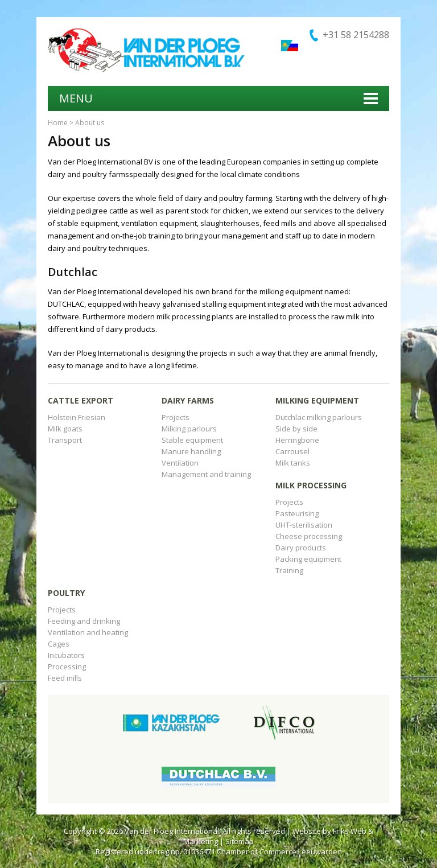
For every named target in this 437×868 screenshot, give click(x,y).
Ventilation (180, 463)
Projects (176, 417)
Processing (67, 667)
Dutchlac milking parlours (319, 417)
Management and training (206, 474)
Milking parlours (189, 429)
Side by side (296, 429)
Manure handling (191, 451)
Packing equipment (308, 559)
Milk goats (65, 429)
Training (289, 570)
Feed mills (65, 678)
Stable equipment (192, 440)
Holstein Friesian (77, 417)
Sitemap (240, 841)
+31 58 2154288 (356, 35)
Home (58, 123)
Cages (59, 644)
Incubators (66, 655)
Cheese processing (309, 536)
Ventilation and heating (88, 632)
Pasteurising (297, 513)
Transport (65, 440)
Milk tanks (293, 463)
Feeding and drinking (84, 621)
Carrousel (292, 451)
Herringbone (297, 440)
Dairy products (301, 548)
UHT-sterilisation (304, 525)
